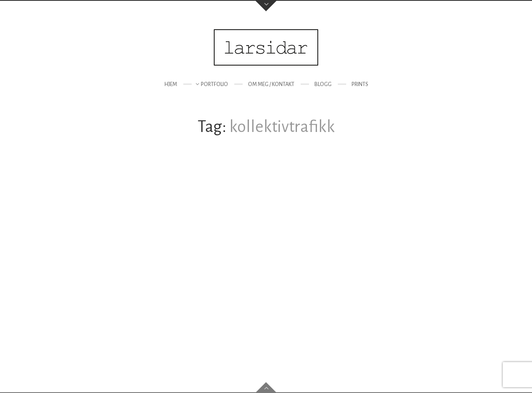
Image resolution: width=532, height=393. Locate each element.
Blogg (323, 84)
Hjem (171, 84)
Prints (360, 84)
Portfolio (214, 84)
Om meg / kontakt (271, 84)
